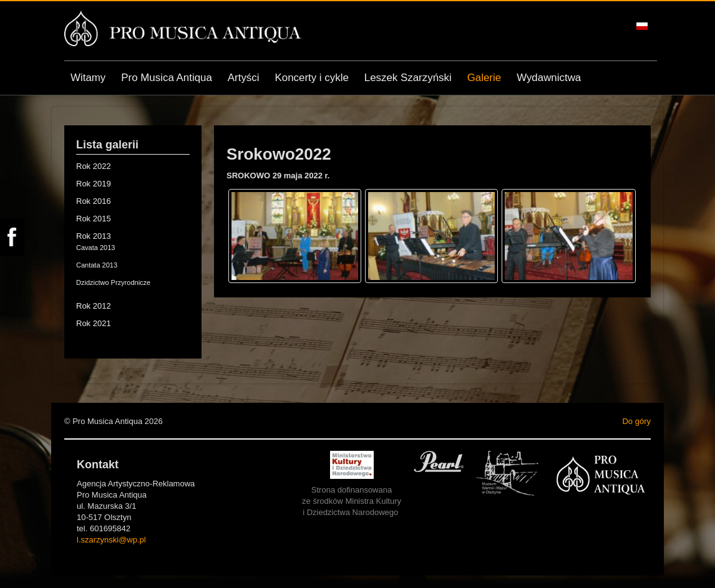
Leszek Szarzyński (408, 78)
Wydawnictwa (549, 78)
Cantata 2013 (97, 265)
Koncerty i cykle (312, 78)
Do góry (636, 421)
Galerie (484, 78)
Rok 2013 (94, 236)
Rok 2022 (94, 166)
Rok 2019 (94, 184)
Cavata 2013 (95, 248)
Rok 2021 (94, 323)
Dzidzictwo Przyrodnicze (113, 282)
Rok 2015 (94, 219)
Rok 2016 (94, 201)
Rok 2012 (94, 306)
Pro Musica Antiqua (167, 78)
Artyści (244, 78)
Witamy (88, 78)
